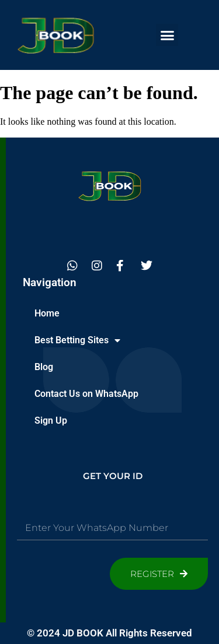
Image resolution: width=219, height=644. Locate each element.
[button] (167, 35)
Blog (44, 367)
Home (47, 313)
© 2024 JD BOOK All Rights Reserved (109, 633)
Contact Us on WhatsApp (86, 394)
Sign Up (51, 420)
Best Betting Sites (77, 340)
